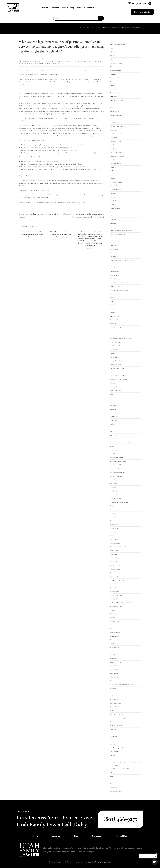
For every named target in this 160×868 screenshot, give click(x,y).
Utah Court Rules (114, 752)
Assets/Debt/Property (116, 93)
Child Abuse (113, 119)
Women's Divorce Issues (116, 791)
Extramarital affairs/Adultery (117, 320)
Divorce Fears (114, 264)
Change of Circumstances (116, 115)
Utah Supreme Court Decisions (118, 759)
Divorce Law (69, 61)
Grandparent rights (115, 350)
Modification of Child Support (118, 465)
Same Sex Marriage (115, 632)
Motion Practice (114, 480)
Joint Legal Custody (115, 387)
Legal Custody (114, 420)
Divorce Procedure (115, 286)
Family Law (113, 324)
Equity (112, 309)
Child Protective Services (116, 145)
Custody (50, 61)
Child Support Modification (117, 160)
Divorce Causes (114, 249)
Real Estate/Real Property (117, 606)
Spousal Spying (114, 670)
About (45, 8)
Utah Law (112, 755)
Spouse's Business (114, 677)
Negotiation (113, 487)
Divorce (112, 238)
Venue (112, 776)
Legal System (113, 424)
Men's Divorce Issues (115, 450)
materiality (56, 203)
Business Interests (114, 108)
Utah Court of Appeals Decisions (118, 748)
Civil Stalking (114, 167)
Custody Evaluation (115, 208)
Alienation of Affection (116, 63)
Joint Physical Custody (116, 391)
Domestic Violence (115, 294)
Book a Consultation (142, 12)
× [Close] (157, 854)
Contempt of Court (115, 186)
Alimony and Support (116, 71)
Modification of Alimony (116, 458)
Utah (111, 740)
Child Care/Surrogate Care (117, 126)
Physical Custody (114, 558)
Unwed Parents (114, 737)
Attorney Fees (114, 97)
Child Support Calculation (117, 152)
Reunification (114, 629)
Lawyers (112, 413)
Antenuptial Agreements (116, 82)
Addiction (113, 52)
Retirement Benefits (115, 625)
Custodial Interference (116, 201)
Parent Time (113, 510)
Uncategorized (114, 729)
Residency (113, 618)
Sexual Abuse (113, 655)
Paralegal (112, 506)
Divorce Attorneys (115, 245)
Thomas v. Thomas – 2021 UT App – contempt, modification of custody (33, 233)
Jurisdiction (113, 398)
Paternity (112, 532)
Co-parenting (114, 175)
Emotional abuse (114, 301)
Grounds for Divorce (115, 353)
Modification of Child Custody (118, 461)
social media (82, 203)
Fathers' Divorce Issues (36, 63)
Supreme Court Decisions (117, 707)
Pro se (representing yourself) (117, 580)
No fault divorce (114, 491)
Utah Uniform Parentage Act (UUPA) (120, 769)
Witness (112, 784)
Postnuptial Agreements (116, 562)
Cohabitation (113, 178)
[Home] (81, 28)
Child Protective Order (116, 141)
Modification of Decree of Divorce (119, 469)
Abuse (112, 48)
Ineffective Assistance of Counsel (118, 379)
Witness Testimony (115, 787)
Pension (112, 536)
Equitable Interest (114, 305)
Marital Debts (114, 428)
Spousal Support (114, 673)
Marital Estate (114, 431)
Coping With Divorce (116, 190)
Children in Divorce (39, 61)
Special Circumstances (116, 662)
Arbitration (113, 89)
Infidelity (112, 383)
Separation (113, 640)
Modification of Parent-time (117, 472)
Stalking (112, 681)
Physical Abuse (114, 554)
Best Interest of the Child (116, 100)
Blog (72, 8)
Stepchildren (113, 688)
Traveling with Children (116, 725)
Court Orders (114, 193)
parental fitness (65, 203)
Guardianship (114, 357)
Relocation (113, 610)
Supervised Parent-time (116, 699)
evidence (44, 203)
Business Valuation (115, 111)
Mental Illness (113, 454)
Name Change (114, 484)
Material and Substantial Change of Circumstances (123, 443)
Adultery (112, 59)
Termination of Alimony (116, 714)
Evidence (24, 63)
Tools (65, 8)
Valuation (112, 772)
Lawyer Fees (113, 409)
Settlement (113, 651)
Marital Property (114, 439)
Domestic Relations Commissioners (119, 290)
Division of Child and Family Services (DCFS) (122, 230)
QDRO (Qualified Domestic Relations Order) (122, 603)
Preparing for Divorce (116, 577)
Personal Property (115, 539)
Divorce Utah (26, 59)
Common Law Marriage (116, 182)
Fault (111, 331)
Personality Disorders (116, 543)
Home (36, 836)
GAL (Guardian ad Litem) (117, 346)
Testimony (113, 722)
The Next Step (93, 8)
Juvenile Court (114, 405)
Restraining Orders (115, 621)
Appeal (112, 85)
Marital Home (114, 435)
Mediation (113, 446)
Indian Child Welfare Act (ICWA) (119, 376)
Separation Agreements (116, 644)
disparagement (36, 203)
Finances (112, 335)
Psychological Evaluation (116, 599)
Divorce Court (114, 257)
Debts (111, 216)
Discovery (113, 227)
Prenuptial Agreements (116, 573)
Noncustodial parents (115, 495)
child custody (27, 203)
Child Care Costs (114, 123)
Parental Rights (114, 525)
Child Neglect (114, 138)
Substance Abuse (114, 696)
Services (55, 8)
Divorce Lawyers (114, 272)
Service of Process (114, 647)
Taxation (112, 711)
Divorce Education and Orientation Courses (121, 260)
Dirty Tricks (59, 61)
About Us (56, 836)
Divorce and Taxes (115, 242)
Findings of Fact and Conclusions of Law (121, 338)
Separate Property (115, 636)
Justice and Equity (115, 402)
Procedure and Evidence (116, 584)
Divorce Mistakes (81, 61)
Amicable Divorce (115, 74)
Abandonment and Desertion (118, 44)
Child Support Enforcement (117, 156)
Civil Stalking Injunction (116, 171)
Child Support (114, 149)
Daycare (112, 212)
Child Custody (26, 61)
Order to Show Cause (115, 498)
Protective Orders (115, 591)
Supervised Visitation (116, 703)
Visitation (113, 780)
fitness (49, 203)
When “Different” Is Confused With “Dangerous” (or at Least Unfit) (61, 233)
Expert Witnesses (114, 316)
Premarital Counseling (116, 565)
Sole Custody (113, 658)
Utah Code (113, 744)
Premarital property (115, 569)
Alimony (112, 67)
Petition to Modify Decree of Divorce (120, 547)
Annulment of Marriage (116, 78)
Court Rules (113, 197)
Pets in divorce (114, 551)
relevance (74, 203)
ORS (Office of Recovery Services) (119, 502)
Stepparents (113, 692)
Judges (112, 394)
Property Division (115, 588)
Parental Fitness (114, 521)
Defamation (113, 219)
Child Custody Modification (117, 134)
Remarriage (113, 614)
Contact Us (80, 8)
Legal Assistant (114, 417)
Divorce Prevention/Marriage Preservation (121, 283)
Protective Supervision (116, 595)
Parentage (112, 513)
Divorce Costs (114, 253)
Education (113, 297)
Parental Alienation (115, 517)
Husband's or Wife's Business (117, 368)
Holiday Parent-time (115, 364)
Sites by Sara (100, 862)
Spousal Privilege (114, 666)
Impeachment (113, 372)
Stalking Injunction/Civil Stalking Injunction (122, 685)
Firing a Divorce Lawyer (116, 342)
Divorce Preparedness (95, 61)
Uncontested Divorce (115, 733)
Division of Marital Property (117, 234)
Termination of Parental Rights (118, 718)
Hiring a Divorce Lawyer (116, 361)
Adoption (113, 56)
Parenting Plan (114, 528)
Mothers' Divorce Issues (53, 63)
